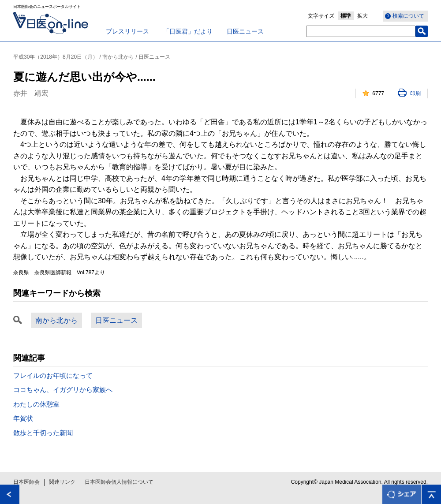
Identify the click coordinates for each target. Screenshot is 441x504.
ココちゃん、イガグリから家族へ (63, 390)
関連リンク (62, 482)
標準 (346, 16)
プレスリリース (127, 31)
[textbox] (361, 31)
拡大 (363, 16)
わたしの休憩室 (36, 404)
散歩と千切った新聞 (43, 433)
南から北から (56, 320)
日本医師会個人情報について (119, 482)
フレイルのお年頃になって (53, 375)
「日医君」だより (188, 31)
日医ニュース (245, 31)
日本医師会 (26, 482)
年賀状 (23, 418)
